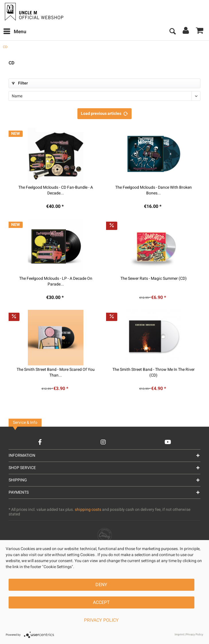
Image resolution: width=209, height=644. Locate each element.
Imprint (179, 635)
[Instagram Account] (103, 442)
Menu (15, 31)
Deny (101, 585)
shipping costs (88, 510)
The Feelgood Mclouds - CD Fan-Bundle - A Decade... (56, 190)
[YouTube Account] (168, 442)
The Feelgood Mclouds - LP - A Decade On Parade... (56, 281)
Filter (20, 83)
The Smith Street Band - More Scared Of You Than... (56, 373)
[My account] (186, 32)
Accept (101, 602)
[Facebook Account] (40, 442)
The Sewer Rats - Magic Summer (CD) (154, 279)
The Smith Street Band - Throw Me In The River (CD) (154, 373)
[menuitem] (15, 32)
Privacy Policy (101, 620)
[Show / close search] (172, 32)
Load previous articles (104, 113)
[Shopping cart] (200, 32)
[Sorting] (104, 96)
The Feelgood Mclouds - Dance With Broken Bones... (154, 190)
